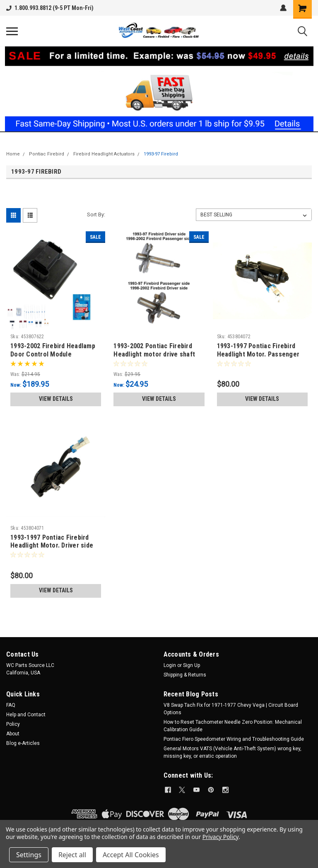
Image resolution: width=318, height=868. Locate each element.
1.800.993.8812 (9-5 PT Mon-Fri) (50, 8)
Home (13, 154)
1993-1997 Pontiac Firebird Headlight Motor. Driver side (52, 542)
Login (170, 665)
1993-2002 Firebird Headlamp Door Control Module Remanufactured (53, 354)
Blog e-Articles (23, 743)
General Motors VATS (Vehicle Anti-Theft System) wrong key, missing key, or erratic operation (232, 752)
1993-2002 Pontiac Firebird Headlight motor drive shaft (154, 350)
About (13, 734)
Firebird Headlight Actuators (104, 154)
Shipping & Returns (185, 675)
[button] (159, 89)
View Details (56, 399)
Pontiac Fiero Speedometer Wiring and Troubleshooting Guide (234, 739)
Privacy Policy (220, 837)
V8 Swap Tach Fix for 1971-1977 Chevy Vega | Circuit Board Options (231, 709)
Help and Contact (26, 715)
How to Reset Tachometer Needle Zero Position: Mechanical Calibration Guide (233, 726)
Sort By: (96, 215)
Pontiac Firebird (47, 154)
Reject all (72, 855)
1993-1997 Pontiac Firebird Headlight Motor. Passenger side (258, 354)
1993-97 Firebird (161, 154)
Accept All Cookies (131, 855)
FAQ (11, 705)
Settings (29, 855)
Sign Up (192, 665)
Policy (13, 724)
